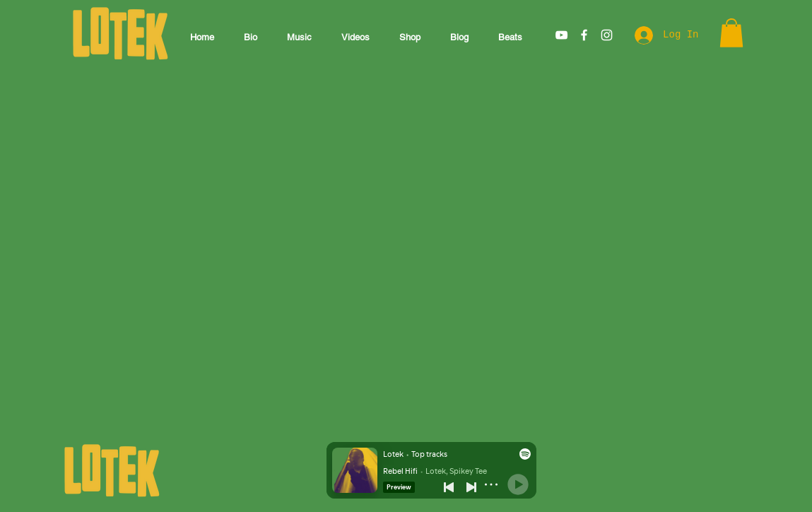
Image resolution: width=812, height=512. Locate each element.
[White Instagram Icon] (607, 35)
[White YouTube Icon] (561, 35)
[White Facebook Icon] (584, 35)
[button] (731, 33)
